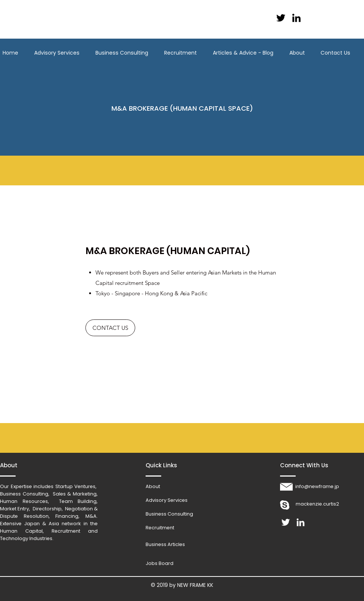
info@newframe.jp (317, 486)
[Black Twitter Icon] (281, 18)
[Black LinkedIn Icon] (296, 18)
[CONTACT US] (110, 328)
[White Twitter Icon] (286, 522)
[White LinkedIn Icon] (300, 522)
